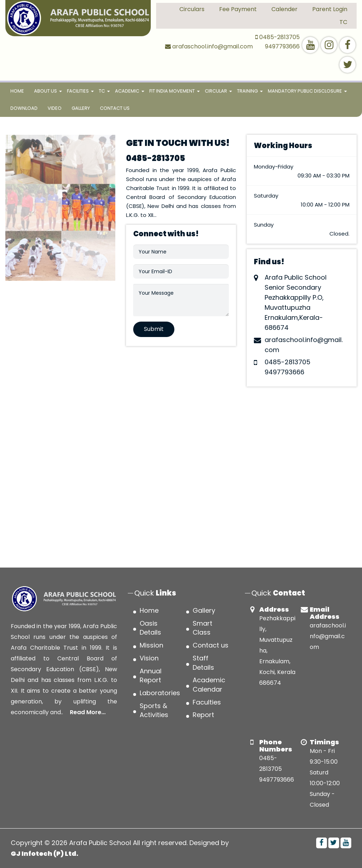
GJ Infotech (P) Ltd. (45, 853)
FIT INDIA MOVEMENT (172, 91)
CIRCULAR (216, 91)
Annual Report (151, 676)
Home (20, 90)
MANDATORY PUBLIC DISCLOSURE (305, 91)
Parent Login (330, 9)
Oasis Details (150, 628)
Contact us (115, 108)
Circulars (192, 9)
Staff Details (203, 663)
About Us (45, 91)
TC (343, 22)
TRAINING (247, 91)
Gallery (81, 108)
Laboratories (160, 693)
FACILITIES (78, 91)
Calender (284, 9)
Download (24, 108)
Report (203, 715)
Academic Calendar (209, 685)
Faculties (207, 702)
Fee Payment (238, 9)
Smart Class (202, 628)
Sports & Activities (154, 710)
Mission (151, 645)
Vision (149, 658)
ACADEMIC (127, 91)
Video (55, 108)
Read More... (88, 712)
